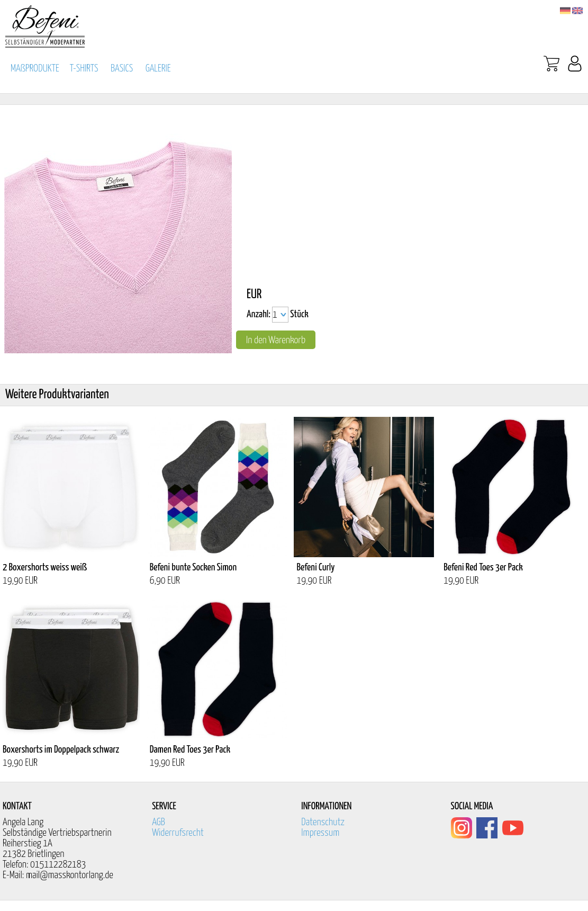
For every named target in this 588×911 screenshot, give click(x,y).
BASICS (122, 69)
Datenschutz (323, 822)
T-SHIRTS (84, 69)
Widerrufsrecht (178, 833)
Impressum (320, 833)
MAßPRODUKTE (35, 69)
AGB (159, 822)
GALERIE (158, 69)
